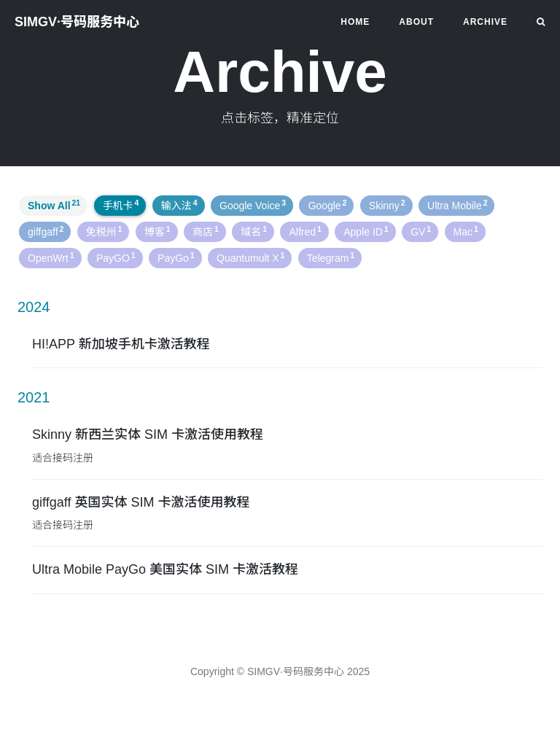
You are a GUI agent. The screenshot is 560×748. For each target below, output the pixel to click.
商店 (206, 231)
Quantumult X (250, 257)
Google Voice (253, 205)
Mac (466, 231)
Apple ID (366, 231)
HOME (355, 22)
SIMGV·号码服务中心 (77, 22)
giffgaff (46, 231)
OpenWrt (51, 257)
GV (421, 231)
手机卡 (121, 205)
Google (327, 205)
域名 (254, 231)
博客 (157, 231)
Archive (485, 22)
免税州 (104, 231)
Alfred (305, 231)
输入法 (179, 205)
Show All (54, 205)
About (416, 22)
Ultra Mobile (457, 205)
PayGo (176, 257)
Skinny (387, 205)
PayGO (116, 257)
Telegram (331, 257)
